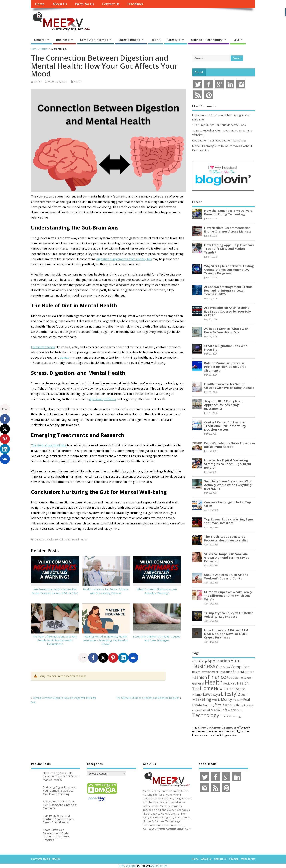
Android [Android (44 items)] (197, 661)
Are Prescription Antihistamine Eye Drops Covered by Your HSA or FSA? (55, 591)
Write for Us (84, 4)
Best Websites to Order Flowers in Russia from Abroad (229, 445)
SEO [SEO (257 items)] (219, 704)
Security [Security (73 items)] (208, 705)
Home (40, 4)
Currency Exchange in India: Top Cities (228, 504)
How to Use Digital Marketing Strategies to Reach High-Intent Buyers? (228, 464)
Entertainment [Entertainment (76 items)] (244, 672)
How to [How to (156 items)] (221, 689)
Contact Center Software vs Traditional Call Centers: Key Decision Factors (225, 426)
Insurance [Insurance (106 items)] (237, 689)
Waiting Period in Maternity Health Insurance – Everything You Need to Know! (106, 640)
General (40, 40)
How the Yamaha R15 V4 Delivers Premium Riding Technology (228, 212)
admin (38, 82)
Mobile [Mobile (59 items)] (216, 700)
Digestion (40, 540)
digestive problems (103, 399)
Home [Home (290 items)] (207, 688)
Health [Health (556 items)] (214, 682)
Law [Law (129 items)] (207, 694)
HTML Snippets (127, 866)
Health (155, 40)
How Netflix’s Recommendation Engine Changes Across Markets (228, 230)
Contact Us (111, 4)
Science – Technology (207, 40)
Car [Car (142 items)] (219, 667)
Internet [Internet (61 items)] (197, 695)
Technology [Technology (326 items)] (206, 715)
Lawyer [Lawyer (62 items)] (215, 695)
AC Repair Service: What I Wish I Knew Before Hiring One (227, 330)
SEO (236, 40)
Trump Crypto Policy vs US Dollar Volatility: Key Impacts (228, 615)
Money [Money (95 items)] (226, 699)
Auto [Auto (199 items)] (236, 661)
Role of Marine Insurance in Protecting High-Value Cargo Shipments (225, 367)
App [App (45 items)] (204, 661)
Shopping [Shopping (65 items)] (242, 705)
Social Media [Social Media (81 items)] (211, 710)
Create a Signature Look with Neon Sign (226, 348)
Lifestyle (174, 40)
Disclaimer (135, 4)
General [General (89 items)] (198, 683)
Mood (84, 540)
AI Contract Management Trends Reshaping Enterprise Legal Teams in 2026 (228, 290)
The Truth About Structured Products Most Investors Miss (226, 538)
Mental (59, 540)
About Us (60, 4)
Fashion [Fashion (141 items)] (200, 677)
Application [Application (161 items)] (219, 661)
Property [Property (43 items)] (238, 700)
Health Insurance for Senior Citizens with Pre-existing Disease (106, 591)
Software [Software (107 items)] (228, 710)
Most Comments (204, 106)
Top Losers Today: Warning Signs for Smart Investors (229, 521)
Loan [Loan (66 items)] (244, 695)
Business (63, 40)
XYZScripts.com (159, 866)
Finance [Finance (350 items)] (217, 677)
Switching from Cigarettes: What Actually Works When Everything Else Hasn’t (228, 485)
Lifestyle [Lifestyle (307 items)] (230, 694)
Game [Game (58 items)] (239, 678)
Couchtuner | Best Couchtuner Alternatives (219, 140)
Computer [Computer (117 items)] (240, 667)
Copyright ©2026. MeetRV (46, 859)
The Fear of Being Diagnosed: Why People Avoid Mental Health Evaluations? (55, 640)
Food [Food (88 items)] (230, 677)
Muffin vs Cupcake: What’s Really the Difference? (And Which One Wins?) (228, 595)
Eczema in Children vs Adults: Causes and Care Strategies (157, 638)
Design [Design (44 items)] (196, 672)
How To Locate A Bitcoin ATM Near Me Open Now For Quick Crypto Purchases (226, 634)
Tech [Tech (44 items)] (239, 710)
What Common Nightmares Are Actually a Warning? (157, 591)
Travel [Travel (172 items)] (226, 715)
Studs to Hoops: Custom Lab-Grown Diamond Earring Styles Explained (227, 557)
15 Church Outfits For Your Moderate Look (219, 125)
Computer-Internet (94, 40)
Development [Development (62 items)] (209, 672)
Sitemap (234, 859)
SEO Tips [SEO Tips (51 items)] (230, 705)
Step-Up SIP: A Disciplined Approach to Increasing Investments (223, 405)
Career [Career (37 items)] (226, 667)
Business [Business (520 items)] (204, 666)
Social (199, 72)
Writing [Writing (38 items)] (237, 716)
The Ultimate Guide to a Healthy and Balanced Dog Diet (148, 698)
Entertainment (129, 40)
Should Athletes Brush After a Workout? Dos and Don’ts (226, 576)
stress (64, 357)
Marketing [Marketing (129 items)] (202, 699)
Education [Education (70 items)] (225, 672)
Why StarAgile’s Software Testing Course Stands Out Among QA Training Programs (229, 270)
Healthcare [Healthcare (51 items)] (230, 684)
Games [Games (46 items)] (247, 678)
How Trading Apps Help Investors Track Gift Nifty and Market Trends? (229, 249)
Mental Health (72, 540)
